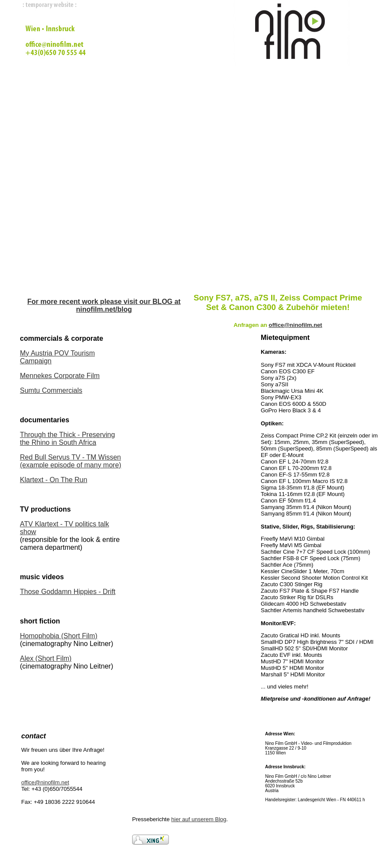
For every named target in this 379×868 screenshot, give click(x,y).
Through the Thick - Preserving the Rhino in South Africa (67, 439)
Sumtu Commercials (51, 390)
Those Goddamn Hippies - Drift (68, 592)
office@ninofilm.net (45, 782)
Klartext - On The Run (53, 480)
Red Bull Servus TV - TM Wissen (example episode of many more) (71, 461)
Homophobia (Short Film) (59, 636)
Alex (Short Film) (46, 658)
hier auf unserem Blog (199, 819)
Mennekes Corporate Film (60, 376)
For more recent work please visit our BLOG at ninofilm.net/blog (104, 305)
